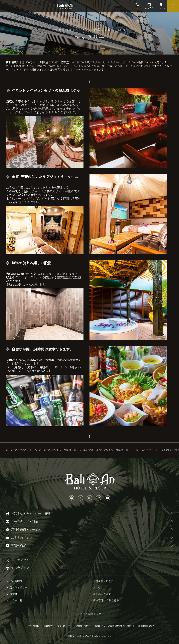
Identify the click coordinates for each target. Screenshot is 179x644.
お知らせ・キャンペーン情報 (31, 513)
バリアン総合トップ (89, 614)
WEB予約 (149, 5)
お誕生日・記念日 (103, 581)
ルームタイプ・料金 (25, 521)
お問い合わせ (84, 626)
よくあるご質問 (102, 594)
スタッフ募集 (32, 626)
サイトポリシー (64, 626)
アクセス (161, 5)
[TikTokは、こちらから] (99, 498)
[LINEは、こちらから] (72, 498)
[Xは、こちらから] (81, 498)
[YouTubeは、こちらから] (108, 498)
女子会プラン (20, 560)
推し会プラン (20, 568)
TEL (137, 5)
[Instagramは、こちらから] (90, 498)
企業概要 (48, 626)
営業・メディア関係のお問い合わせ (113, 626)
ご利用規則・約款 (145, 626)
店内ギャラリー (19, 587)
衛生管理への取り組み (106, 600)
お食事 (13, 594)
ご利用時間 (16, 581)
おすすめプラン (22, 537)
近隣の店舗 (19, 545)
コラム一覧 (16, 600)
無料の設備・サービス (26, 529)
